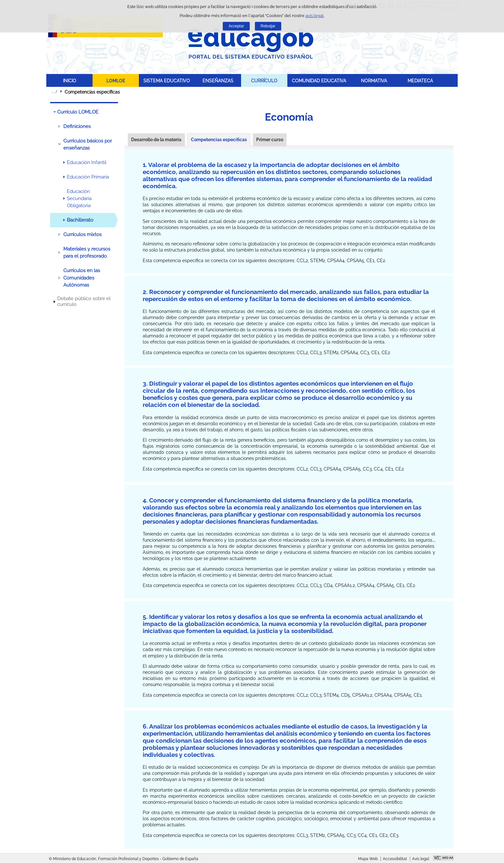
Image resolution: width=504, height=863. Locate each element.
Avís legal (421, 859)
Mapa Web (368, 859)
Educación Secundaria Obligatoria (79, 199)
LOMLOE (116, 81)
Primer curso (270, 140)
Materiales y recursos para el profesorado (87, 252)
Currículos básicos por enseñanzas (88, 144)
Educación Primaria (88, 177)
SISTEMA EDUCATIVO (167, 81)
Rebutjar (268, 26)
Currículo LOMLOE (78, 112)
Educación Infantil (87, 162)
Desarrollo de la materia (156, 140)
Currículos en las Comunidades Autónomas (82, 278)
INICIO (70, 81)
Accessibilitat (395, 859)
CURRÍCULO (264, 81)
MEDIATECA (420, 81)
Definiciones (77, 126)
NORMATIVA (374, 81)
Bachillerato (80, 220)
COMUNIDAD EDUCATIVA (319, 81)
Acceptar (236, 26)
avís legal (315, 16)
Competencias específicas (219, 140)
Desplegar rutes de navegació (54, 92)
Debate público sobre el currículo (84, 301)
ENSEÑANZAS (218, 81)
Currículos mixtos (82, 234)
